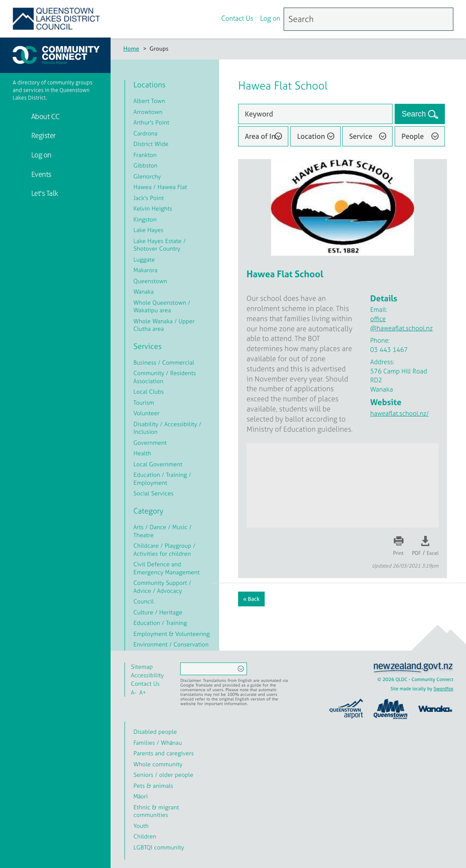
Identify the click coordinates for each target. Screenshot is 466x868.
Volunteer (146, 413)
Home (131, 48)
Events (41, 174)
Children (145, 836)
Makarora (145, 270)
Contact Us (237, 18)
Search (415, 114)
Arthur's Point (151, 122)
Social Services (153, 493)
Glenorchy (147, 176)
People (413, 136)
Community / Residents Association (165, 377)
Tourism (144, 402)
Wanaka (144, 291)
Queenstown (150, 281)
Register (43, 135)
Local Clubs (149, 391)
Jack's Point (149, 198)
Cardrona (145, 133)
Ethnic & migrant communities (156, 811)
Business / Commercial (164, 362)
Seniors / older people (163, 775)
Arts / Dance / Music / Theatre (163, 531)
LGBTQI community (159, 847)
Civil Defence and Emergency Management (167, 568)
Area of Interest (267, 136)
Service (361, 136)
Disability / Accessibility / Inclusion (167, 428)
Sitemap (142, 667)
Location (311, 136)
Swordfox (443, 689)
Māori (141, 796)
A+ (143, 692)
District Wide (151, 144)
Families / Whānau (158, 742)
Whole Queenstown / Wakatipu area (162, 306)
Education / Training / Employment (162, 479)
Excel (433, 553)
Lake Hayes (148, 230)
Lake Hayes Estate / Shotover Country (160, 245)
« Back (251, 599)
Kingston (145, 219)
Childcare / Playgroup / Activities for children (164, 549)
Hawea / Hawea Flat (160, 187)
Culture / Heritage (158, 612)
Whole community (158, 764)
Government (150, 442)
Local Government (158, 464)
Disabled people (155, 731)
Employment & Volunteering (172, 634)
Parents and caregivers (164, 753)
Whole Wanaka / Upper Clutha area (164, 325)
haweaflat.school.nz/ (400, 413)
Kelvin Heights (153, 208)
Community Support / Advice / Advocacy (162, 587)
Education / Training (160, 623)
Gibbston (145, 165)
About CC (45, 116)
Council (144, 601)
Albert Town (149, 101)
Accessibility (147, 675)
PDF (416, 553)
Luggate (144, 259)
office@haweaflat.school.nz (401, 323)
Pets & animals (153, 786)
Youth (141, 826)
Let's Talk (44, 193)
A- (134, 692)
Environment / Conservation (171, 644)
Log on (270, 18)
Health (142, 453)
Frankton (145, 155)
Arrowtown (148, 112)
